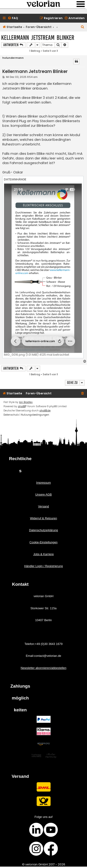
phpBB (22, 406)
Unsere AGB (43, 494)
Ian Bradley (26, 402)
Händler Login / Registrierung (43, 566)
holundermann (13, 58)
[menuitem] (13, 18)
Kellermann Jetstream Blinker (38, 38)
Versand (43, 506)
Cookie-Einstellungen (43, 542)
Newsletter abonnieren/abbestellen (43, 668)
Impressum (43, 483)
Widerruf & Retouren (43, 518)
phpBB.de (45, 411)
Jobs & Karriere (43, 554)
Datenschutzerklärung (43, 530)
